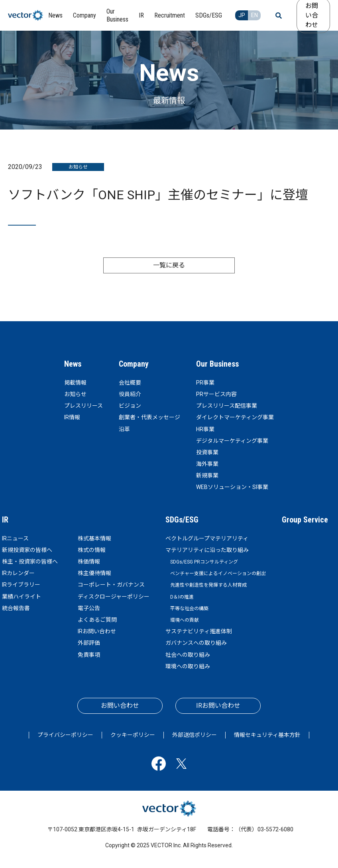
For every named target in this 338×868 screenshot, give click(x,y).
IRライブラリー (21, 585)
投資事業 (207, 452)
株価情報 (89, 562)
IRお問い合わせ (97, 631)
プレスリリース (84, 406)
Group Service (305, 520)
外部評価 (89, 643)
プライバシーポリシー (65, 735)
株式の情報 (92, 550)
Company (134, 364)
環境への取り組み (188, 666)
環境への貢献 (185, 620)
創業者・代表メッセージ (149, 417)
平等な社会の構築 (189, 609)
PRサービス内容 (216, 394)
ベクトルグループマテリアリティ (207, 538)
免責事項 (89, 655)
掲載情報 (75, 383)
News (73, 364)
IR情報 (72, 417)
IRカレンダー (18, 573)
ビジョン (130, 406)
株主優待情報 (94, 573)
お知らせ (75, 394)
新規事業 (207, 475)
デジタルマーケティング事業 (232, 441)
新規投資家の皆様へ (27, 550)
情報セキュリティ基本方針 (267, 735)
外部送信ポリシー (195, 735)
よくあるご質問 (97, 620)
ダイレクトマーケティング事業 (235, 417)
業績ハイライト (22, 597)
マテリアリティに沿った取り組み (207, 550)
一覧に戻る (169, 265)
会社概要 (130, 383)
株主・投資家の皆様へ (30, 562)
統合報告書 (16, 608)
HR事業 (205, 429)
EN (254, 15)
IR (5, 520)
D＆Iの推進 (182, 597)
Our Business (217, 364)
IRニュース (15, 538)
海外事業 (207, 464)
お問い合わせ (120, 706)
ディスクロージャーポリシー (114, 597)
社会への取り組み (188, 655)
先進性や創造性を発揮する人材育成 (208, 585)
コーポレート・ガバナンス (111, 585)
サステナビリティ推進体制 (199, 631)
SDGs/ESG (182, 520)
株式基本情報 (94, 538)
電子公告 (89, 608)
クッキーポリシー (133, 735)
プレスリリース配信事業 (227, 406)
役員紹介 (130, 394)
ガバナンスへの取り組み (196, 643)
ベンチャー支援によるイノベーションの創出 (218, 573)
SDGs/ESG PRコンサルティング (204, 562)
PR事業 (205, 383)
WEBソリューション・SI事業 (232, 487)
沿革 (124, 429)
